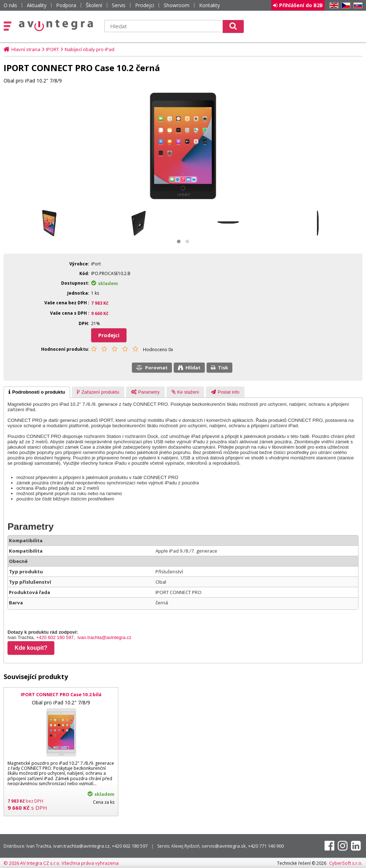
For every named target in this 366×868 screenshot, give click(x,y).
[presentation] (37, 392)
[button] (179, 241)
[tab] (37, 392)
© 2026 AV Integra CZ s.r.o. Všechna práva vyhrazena (61, 863)
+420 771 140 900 (266, 846)
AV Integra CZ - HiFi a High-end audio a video (56, 25)
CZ (345, 6)
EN (333, 6)
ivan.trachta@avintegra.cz (105, 637)
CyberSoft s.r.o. (346, 863)
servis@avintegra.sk (224, 846)
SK (357, 6)
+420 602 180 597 (55, 637)
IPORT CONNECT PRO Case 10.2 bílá (61, 694)
